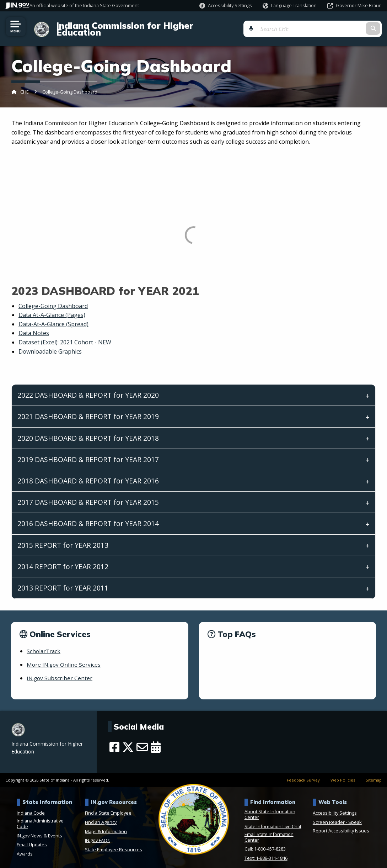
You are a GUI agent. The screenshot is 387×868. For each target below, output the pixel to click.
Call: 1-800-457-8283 (265, 843)
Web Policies (343, 774)
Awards (25, 847)
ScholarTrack (44, 645)
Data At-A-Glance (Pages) (52, 309)
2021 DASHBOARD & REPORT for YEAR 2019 (88, 410)
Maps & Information (106, 825)
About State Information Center (270, 808)
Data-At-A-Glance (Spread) (53, 318)
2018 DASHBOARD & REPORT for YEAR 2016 (88, 474)
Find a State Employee (108, 807)
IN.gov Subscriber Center (60, 672)
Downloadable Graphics (50, 345)
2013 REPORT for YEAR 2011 (63, 581)
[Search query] (341, 25)
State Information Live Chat (273, 820)
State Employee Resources (114, 843)
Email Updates (32, 838)
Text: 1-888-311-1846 (266, 852)
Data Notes (34, 327)
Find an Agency (101, 816)
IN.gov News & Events (39, 829)
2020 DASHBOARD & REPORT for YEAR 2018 (88, 432)
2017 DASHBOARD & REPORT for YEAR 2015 (88, 496)
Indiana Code (31, 807)
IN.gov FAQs (97, 834)
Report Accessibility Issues (341, 825)
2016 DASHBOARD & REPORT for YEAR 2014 (88, 517)
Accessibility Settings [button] (335, 807)
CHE (25, 86)
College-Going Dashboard (53, 300)
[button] (226, 6)
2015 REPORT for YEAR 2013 (63, 539)
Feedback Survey (303, 774)
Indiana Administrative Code (40, 817)
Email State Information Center (269, 831)
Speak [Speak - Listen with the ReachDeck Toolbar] (355, 816)
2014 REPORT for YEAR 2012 (63, 560)
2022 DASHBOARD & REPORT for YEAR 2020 (88, 389)
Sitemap (374, 774)
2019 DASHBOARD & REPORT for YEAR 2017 (88, 453)
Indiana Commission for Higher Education (146, 26)
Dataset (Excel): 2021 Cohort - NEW (65, 336)
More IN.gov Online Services (64, 658)
